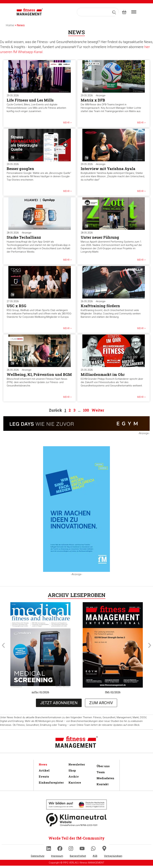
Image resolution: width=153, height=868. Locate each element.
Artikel (44, 770)
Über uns (103, 766)
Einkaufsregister (50, 782)
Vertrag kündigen (113, 858)
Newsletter (77, 764)
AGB (95, 858)
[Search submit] (114, 12)
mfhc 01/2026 (40, 692)
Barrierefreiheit (78, 858)
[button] (3, 645)
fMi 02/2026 (113, 692)
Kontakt (103, 784)
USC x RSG (16, 306)
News (43, 764)
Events (44, 776)
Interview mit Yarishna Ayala (108, 169)
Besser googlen (20, 169)
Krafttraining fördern (100, 306)
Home (10, 25)
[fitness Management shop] (124, 12)
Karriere (75, 782)
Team (101, 772)
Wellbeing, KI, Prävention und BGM (39, 374)
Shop (72, 770)
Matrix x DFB (93, 100)
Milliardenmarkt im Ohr (103, 374)
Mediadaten (105, 778)
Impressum (57, 858)
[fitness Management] (30, 12)
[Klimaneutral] (76, 805)
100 (86, 410)
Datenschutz (38, 858)
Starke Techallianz (24, 237)
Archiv (74, 776)
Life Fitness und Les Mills (30, 100)
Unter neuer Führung (100, 237)
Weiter (98, 410)
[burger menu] (134, 12)
